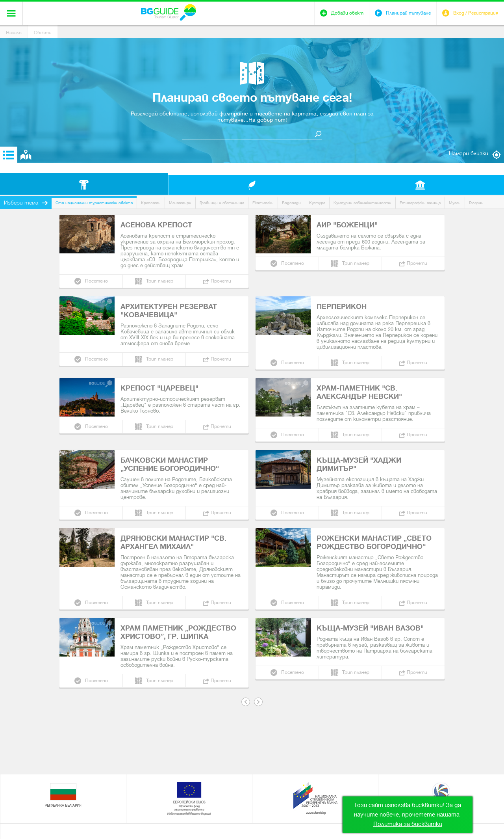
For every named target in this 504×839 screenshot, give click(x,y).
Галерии (476, 203)
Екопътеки (263, 203)
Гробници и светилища (222, 203)
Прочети (221, 281)
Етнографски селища (420, 203)
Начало (14, 33)
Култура (317, 203)
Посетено (96, 281)
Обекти (43, 33)
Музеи (455, 203)
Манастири (180, 203)
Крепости (151, 203)
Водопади (291, 203)
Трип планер (160, 281)
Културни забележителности (362, 203)
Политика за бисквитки (408, 824)
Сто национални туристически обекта (94, 203)
